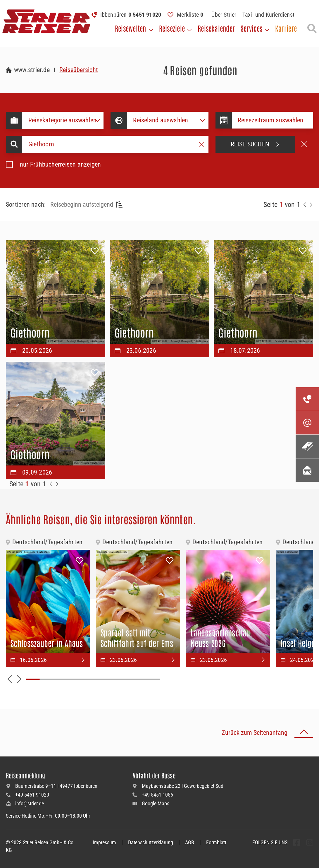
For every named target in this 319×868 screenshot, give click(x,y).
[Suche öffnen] (312, 28)
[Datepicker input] (273, 120)
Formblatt (216, 842)
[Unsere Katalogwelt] (307, 446)
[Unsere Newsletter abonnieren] (307, 470)
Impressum (104, 842)
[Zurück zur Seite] (305, 205)
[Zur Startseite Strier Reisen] (28, 70)
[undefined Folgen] (297, 843)
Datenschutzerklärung (151, 842)
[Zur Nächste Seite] (57, 484)
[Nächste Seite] (311, 205)
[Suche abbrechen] (304, 144)
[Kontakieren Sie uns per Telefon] (307, 399)
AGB (190, 842)
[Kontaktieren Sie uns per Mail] (307, 423)
